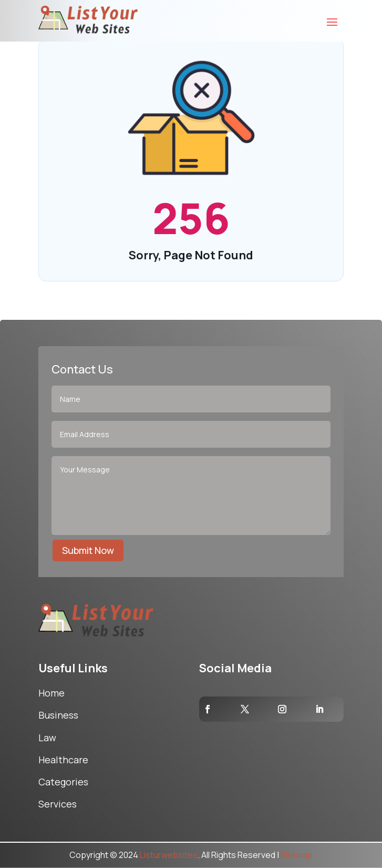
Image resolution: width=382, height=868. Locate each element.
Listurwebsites (169, 855)
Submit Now (88, 550)
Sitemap (297, 855)
